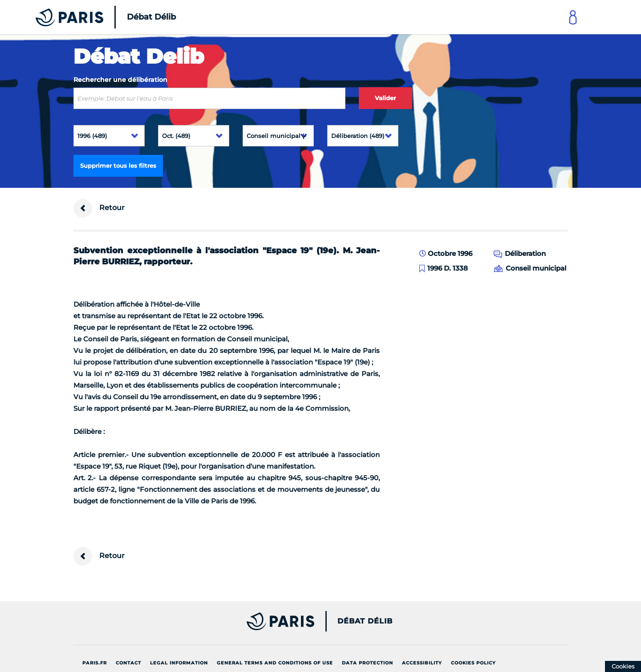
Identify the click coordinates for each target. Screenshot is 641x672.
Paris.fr (95, 663)
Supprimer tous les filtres (118, 166)
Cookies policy (473, 663)
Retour (99, 208)
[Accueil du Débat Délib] (93, 17)
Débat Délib (365, 621)
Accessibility (422, 663)
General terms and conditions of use (275, 663)
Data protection (367, 663)
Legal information (179, 663)
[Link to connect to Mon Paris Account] (573, 17)
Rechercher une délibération (120, 80)
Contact (128, 663)
